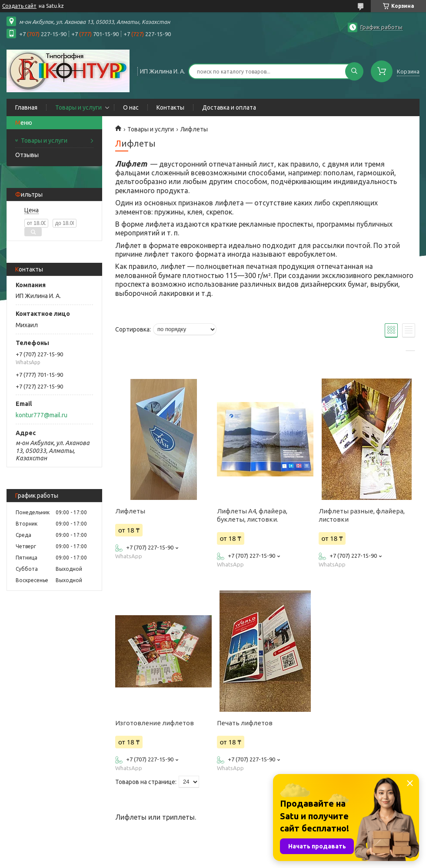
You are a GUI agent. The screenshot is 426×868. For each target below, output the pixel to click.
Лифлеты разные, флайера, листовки (362, 515)
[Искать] (354, 71)
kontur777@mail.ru (42, 415)
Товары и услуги (78, 107)
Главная (26, 107)
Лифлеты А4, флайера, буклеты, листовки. (252, 515)
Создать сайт (19, 6)
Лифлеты (130, 511)
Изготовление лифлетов (155, 723)
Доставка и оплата (229, 107)
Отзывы (27, 155)
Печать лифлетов (245, 723)
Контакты (170, 107)
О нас (131, 107)
